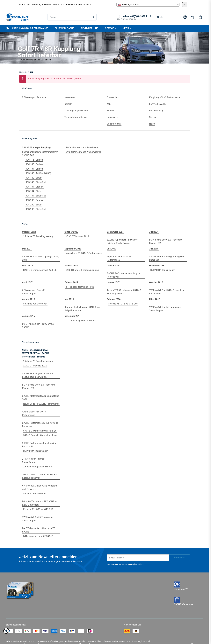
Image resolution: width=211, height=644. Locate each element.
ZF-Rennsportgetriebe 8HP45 (80, 287)
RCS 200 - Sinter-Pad (36, 209)
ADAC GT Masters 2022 (77, 236)
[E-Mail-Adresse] (138, 558)
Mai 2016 (69, 299)
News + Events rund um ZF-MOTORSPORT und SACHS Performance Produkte (36, 353)
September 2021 (115, 232)
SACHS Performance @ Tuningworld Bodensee (167, 258)
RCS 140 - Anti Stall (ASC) (38, 173)
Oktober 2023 (29, 232)
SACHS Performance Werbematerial (83, 152)
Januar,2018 (113, 266)
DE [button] (161, 17)
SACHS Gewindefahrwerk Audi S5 (40, 270)
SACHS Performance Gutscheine (82, 147)
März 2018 (28, 266)
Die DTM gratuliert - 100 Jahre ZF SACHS (39, 326)
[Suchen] (69, 17)
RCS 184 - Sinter (33, 191)
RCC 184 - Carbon (34, 169)
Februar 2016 (114, 299)
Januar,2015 (28, 316)
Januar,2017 (113, 282)
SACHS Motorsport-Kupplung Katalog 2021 (41, 258)
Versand (44, 641)
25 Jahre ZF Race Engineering (38, 236)
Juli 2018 (154, 249)
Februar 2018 (71, 266)
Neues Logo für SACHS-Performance (84, 253)
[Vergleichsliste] (193, 17)
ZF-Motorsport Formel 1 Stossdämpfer (34, 292)
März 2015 (155, 299)
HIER (128, 641)
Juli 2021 (154, 232)
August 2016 (29, 299)
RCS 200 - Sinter (33, 205)
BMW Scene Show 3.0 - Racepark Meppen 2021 (166, 241)
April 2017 (27, 282)
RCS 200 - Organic (34, 200)
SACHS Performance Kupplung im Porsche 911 (124, 275)
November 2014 (73, 316)
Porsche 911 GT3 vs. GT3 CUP (123, 304)
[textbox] (148, 5)
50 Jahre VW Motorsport (35, 304)
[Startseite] (18, 17)
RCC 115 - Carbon (34, 160)
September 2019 (73, 249)
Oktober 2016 (156, 282)
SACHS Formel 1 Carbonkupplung (82, 270)
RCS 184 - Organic (34, 187)
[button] (185, 17)
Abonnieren (179, 558)
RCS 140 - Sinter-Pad (36, 182)
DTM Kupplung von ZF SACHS (81, 321)
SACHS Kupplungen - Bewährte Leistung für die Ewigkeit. (122, 241)
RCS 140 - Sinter (33, 178)
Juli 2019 (112, 249)
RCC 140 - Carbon (34, 164)
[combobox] (148, 5)
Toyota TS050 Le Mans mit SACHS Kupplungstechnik (124, 292)
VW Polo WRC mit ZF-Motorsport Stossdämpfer (165, 309)
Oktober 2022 (71, 232)
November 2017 (157, 266)
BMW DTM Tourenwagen (163, 270)
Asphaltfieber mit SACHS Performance (119, 258)
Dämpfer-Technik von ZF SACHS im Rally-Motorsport (82, 309)
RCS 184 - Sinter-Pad (36, 196)
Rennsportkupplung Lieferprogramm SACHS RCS (40, 154)
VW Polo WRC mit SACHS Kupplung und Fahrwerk (167, 292)
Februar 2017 (71, 282)
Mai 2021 (27, 249)
